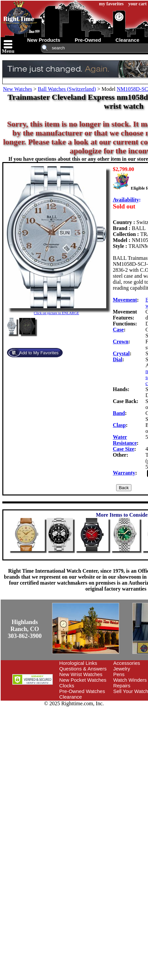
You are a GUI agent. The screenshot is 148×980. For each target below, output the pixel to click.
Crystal (121, 353)
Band (119, 413)
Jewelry (122, 669)
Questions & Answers (83, 669)
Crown (121, 342)
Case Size (123, 449)
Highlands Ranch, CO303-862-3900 (25, 629)
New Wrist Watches (81, 674)
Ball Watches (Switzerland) (67, 89)
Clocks (67, 686)
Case (118, 330)
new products (44, 40)
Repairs (122, 686)
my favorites (111, 4)
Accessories (127, 663)
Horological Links (78, 663)
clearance (127, 40)
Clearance (71, 697)
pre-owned (88, 40)
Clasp (119, 425)
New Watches (18, 89)
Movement (125, 300)
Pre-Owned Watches (82, 691)
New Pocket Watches (83, 680)
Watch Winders (130, 680)
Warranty (124, 473)
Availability (126, 200)
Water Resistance (125, 440)
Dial (117, 359)
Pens (119, 674)
